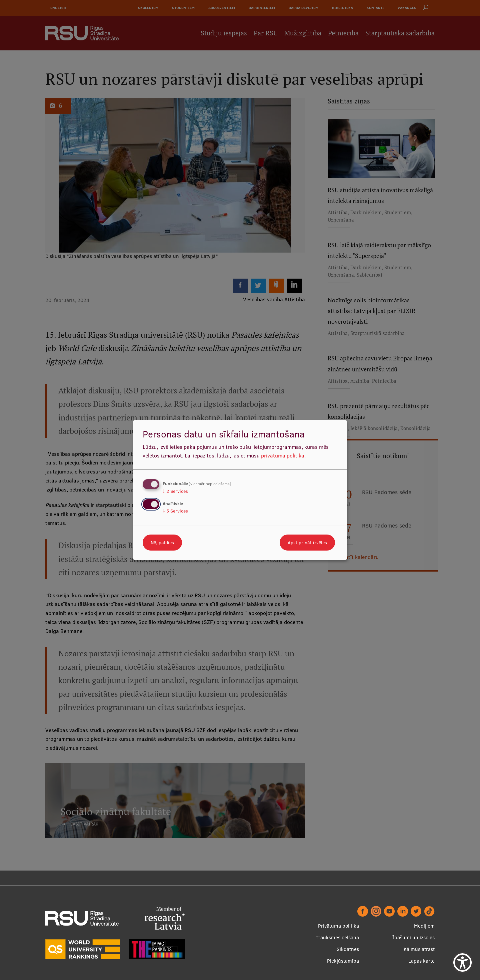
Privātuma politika (338, 926)
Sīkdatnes (348, 949)
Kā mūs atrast (419, 949)
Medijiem (424, 926)
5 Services (175, 511)
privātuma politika (283, 455)
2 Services (175, 491)
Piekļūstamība (343, 961)
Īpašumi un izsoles (413, 937)
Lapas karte (421, 961)
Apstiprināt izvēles (307, 543)
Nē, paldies (162, 543)
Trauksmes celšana (337, 937)
